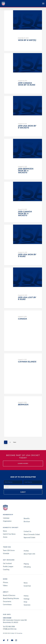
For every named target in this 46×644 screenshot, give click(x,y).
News (5, 531)
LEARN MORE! (23, 463)
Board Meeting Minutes (11, 598)
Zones (5, 537)
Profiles (26, 551)
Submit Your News (9, 534)
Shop (25, 602)
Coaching (6, 570)
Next (15, 442)
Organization (7, 521)
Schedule (6, 553)
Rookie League (8, 566)
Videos (5, 586)
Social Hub (27, 586)
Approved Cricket (29, 537)
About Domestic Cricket (32, 534)
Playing (26, 564)
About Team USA (29, 554)
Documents (7, 601)
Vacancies (27, 605)
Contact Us (27, 531)
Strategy (27, 599)
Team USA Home (9, 550)
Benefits (27, 518)
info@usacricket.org (10, 629)
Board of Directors (9, 595)
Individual (6, 518)
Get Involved (7, 563)
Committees (7, 605)
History (26, 596)
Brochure (27, 522)
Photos (5, 582)
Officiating (27, 567)
